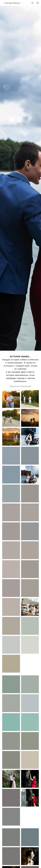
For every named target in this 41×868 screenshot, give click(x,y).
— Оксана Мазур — (12, 3)
